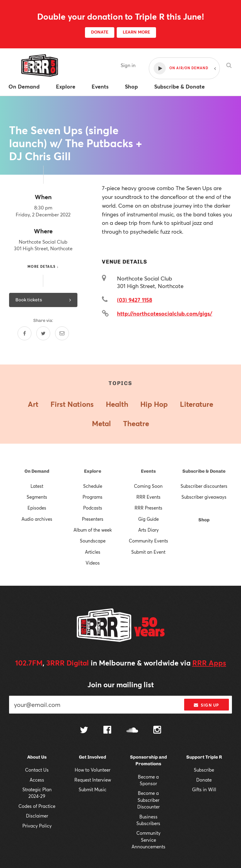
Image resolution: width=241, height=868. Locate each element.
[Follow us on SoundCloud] (132, 731)
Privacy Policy (37, 826)
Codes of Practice (37, 806)
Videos (93, 563)
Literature (197, 404)
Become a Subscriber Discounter (148, 800)
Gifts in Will (204, 789)
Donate (204, 780)
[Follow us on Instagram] (157, 730)
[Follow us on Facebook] (107, 730)
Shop (204, 520)
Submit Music (93, 789)
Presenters (93, 519)
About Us (37, 757)
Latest (37, 486)
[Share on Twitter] (43, 333)
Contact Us (37, 770)
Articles (93, 552)
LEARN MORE (136, 32)
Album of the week (93, 530)
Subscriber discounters (204, 486)
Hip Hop (154, 404)
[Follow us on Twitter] (84, 731)
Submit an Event (148, 552)
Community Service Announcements (148, 840)
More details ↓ (43, 266)
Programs (93, 497)
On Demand (37, 471)
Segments (37, 497)
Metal (101, 423)
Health (117, 404)
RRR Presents (148, 508)
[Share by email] (62, 333)
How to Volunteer (93, 770)
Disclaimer (37, 816)
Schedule (93, 486)
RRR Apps (209, 663)
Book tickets (43, 300)
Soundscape (93, 541)
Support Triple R (204, 757)
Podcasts (93, 508)
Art (33, 404)
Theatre (136, 423)
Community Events (148, 541)
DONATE (100, 32)
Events (148, 471)
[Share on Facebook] (24, 333)
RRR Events (148, 497)
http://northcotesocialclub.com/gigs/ (165, 313)
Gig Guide (148, 519)
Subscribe (204, 770)
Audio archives (37, 519)
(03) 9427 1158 (135, 300)
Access (37, 780)
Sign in (128, 65)
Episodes (37, 508)
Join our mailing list (121, 685)
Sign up (206, 705)
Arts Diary (148, 530)
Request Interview (93, 780)
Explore (93, 471)
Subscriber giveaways (204, 497)
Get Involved (93, 757)
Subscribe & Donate (204, 471)
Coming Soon (148, 486)
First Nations (72, 404)
